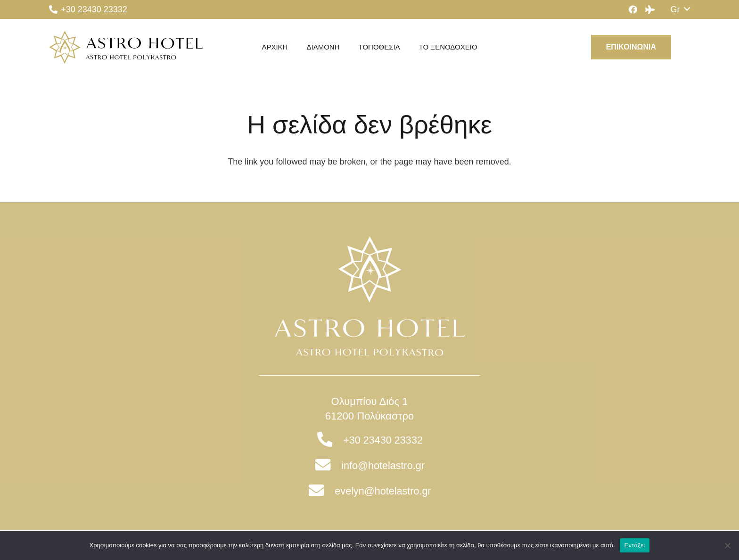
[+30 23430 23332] (330, 440)
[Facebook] (633, 9)
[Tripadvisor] (650, 9)
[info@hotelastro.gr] (328, 466)
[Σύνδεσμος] (126, 47)
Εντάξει (635, 545)
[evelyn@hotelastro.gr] (321, 491)
